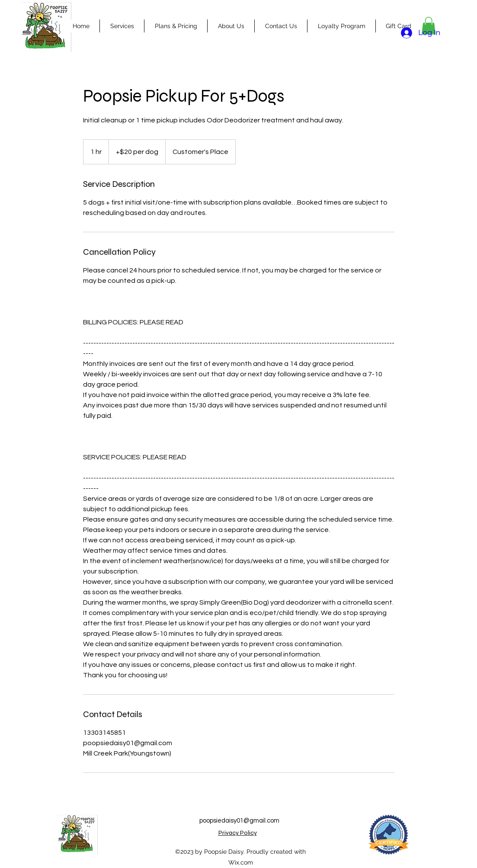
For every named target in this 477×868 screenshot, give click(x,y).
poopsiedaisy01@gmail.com (239, 821)
